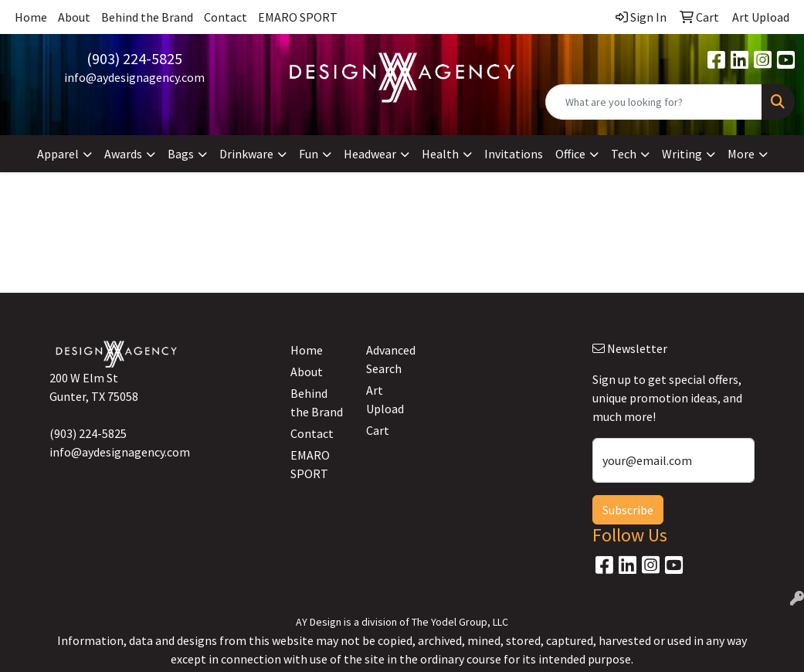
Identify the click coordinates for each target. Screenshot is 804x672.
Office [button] (570, 154)
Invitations (514, 154)
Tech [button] (624, 154)
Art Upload (385, 399)
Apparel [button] (58, 154)
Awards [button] (123, 154)
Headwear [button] (370, 154)
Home (31, 17)
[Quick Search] (654, 102)
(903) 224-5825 (134, 58)
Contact (226, 17)
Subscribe (628, 510)
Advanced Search (391, 359)
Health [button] (440, 154)
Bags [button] (181, 154)
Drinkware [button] (246, 154)
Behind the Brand (147, 17)
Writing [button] (682, 154)
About (74, 17)
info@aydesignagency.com (134, 77)
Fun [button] (309, 154)
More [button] (741, 154)
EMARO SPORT (298, 17)
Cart (378, 430)
